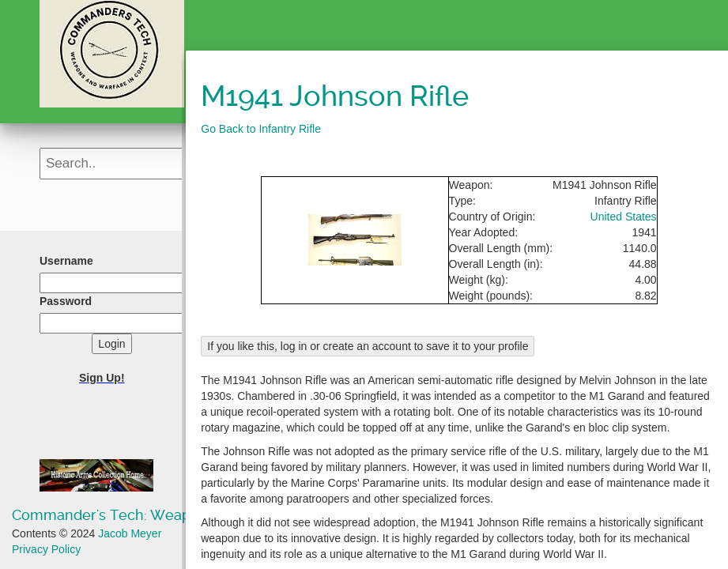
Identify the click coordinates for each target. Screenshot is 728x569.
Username (66, 261)
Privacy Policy (46, 549)
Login (111, 344)
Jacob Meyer (130, 533)
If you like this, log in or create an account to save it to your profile (368, 346)
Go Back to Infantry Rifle (261, 129)
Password (66, 301)
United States (624, 217)
